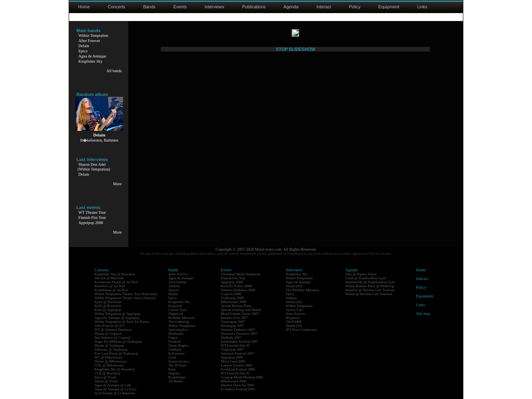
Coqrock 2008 (231, 294)
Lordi (172, 357)
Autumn (174, 286)
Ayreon (173, 290)
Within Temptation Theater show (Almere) (125, 298)
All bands (114, 71)
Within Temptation (93, 35)
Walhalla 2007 (231, 338)
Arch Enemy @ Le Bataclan (115, 393)
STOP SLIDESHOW (296, 223)
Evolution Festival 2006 (238, 369)
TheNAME (294, 322)
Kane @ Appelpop (108, 310)
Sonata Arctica (179, 361)
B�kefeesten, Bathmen (99, 140)
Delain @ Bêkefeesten (111, 361)
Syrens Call (294, 310)
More (118, 184)
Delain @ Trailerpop (109, 345)
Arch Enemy (177, 282)
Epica (83, 51)
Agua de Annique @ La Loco (116, 389)
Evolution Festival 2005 (238, 389)
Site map (423, 314)
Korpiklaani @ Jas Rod (111, 290)
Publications (254, 7)
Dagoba (174, 373)
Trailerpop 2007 (232, 349)
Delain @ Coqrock (108, 334)
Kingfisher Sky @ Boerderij (115, 274)
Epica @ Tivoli (105, 377)
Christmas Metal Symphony (241, 274)
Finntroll (175, 341)
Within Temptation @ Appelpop (117, 314)
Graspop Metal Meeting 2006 (242, 377)
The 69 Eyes (177, 365)
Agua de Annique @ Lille (113, 385)
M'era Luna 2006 (233, 361)
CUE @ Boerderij (107, 373)
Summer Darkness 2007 (238, 330)
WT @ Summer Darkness (113, 330)
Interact (324, 7)
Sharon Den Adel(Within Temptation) (94, 167)
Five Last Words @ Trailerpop (116, 353)
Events (180, 7)
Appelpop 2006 (232, 357)
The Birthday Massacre (303, 290)
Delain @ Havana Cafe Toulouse (369, 294)
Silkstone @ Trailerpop (111, 349)
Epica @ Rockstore (108, 302)
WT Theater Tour (92, 212)
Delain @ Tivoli (106, 381)
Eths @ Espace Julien (361, 274)
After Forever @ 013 (110, 326)
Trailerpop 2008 (232, 298)
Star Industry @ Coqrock (113, 338)
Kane (172, 369)
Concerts (116, 7)
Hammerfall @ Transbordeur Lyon (370, 282)
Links (422, 7)
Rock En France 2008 (236, 286)
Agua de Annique (93, 56)
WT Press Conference (302, 330)
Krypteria (175, 306)
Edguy (173, 338)
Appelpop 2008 (91, 223)
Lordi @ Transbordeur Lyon (366, 278)
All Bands (175, 381)
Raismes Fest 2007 (234, 318)
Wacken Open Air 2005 (238, 385)
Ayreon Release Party (236, 306)
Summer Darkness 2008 (238, 290)
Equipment (389, 7)
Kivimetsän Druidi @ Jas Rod (116, 282)
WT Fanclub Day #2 (235, 345)
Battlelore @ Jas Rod (110, 286)
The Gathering (179, 322)
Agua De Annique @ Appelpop (117, 318)
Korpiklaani (177, 377)
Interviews (214, 7)
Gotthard (175, 349)
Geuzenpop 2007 (233, 322)
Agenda (291, 7)
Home (84, 7)
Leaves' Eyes (178, 310)
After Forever (90, 41)
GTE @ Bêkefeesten (109, 365)
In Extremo (176, 353)
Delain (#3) (294, 286)
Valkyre (291, 298)
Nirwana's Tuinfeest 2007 (239, 334)
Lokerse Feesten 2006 (236, 365)
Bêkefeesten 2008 (233, 302)
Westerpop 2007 (232, 326)
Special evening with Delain (241, 310)
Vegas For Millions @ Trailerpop (118, 341)
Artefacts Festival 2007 (237, 353)
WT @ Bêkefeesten (109, 357)
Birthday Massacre (182, 318)
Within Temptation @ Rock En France (122, 322)
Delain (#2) (294, 302)
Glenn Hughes (179, 345)
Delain (84, 46)
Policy (355, 7)
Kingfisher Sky (91, 61)
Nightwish (176, 314)
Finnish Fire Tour (93, 218)
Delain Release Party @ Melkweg (370, 286)
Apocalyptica (178, 330)
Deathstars (176, 334)
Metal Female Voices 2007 (240, 314)
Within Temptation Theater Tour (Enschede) (126, 294)
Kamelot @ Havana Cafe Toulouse (370, 290)
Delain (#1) (294, 326)
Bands (149, 7)
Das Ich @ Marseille (109, 278)
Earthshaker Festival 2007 (239, 341)
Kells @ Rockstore (108, 306)
